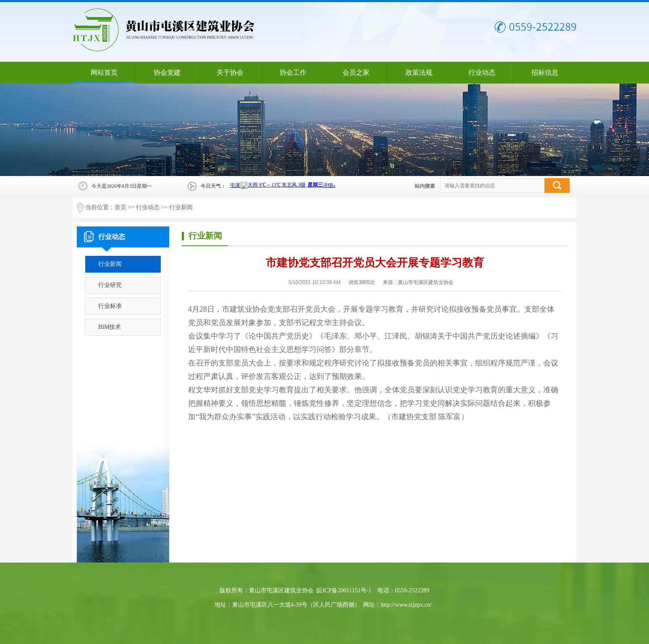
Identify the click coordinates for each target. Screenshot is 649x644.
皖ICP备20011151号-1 (344, 590)
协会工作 (293, 72)
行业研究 (110, 285)
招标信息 (545, 72)
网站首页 (104, 72)
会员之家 (356, 72)
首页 (120, 207)
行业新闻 (181, 207)
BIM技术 (110, 327)
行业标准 (110, 306)
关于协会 (230, 72)
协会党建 (167, 72)
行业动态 (482, 72)
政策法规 (419, 72)
